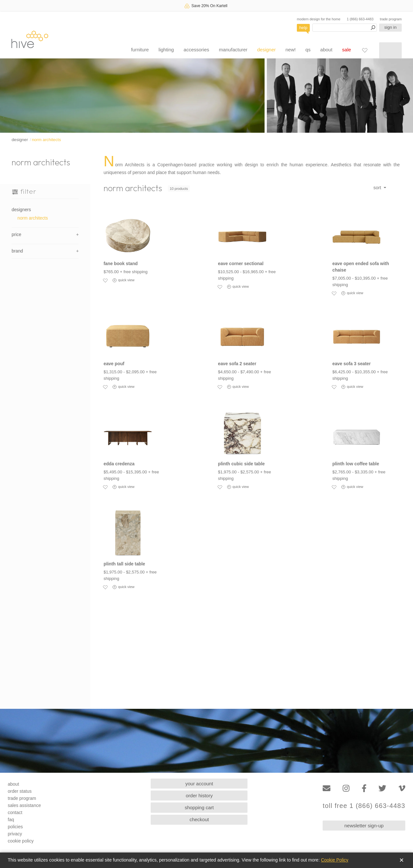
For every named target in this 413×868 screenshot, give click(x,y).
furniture (140, 50)
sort (378, 188)
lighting (166, 50)
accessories (196, 50)
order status (20, 791)
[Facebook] (364, 788)
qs (308, 50)
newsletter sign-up (364, 826)
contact (15, 812)
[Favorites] (365, 50)
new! (291, 50)
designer (267, 50)
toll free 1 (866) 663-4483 (364, 806)
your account (199, 784)
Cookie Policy (335, 860)
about (327, 50)
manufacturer (233, 50)
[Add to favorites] (105, 280)
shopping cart (199, 807)
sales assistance (24, 805)
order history (199, 796)
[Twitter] (382, 788)
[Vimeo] (402, 788)
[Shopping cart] (390, 50)
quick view (124, 280)
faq (11, 820)
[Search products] (345, 28)
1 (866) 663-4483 (360, 19)
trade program (391, 19)
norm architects (46, 140)
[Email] (327, 788)
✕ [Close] (402, 860)
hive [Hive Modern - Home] (30, 39)
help (303, 28)
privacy (15, 834)
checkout (199, 819)
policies (15, 827)
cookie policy (21, 841)
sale (347, 50)
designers (21, 210)
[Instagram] (346, 788)
